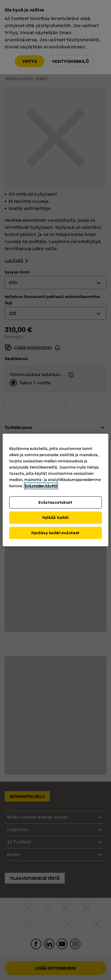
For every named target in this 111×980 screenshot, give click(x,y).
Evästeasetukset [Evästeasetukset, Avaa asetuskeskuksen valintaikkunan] (55, 502)
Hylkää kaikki (55, 517)
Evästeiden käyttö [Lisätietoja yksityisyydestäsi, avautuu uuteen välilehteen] (41, 486)
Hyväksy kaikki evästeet (55, 533)
